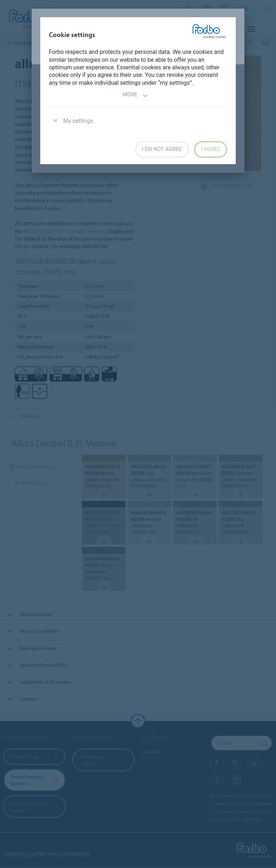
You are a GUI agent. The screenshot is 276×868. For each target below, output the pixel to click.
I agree (211, 149)
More (135, 95)
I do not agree (162, 149)
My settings (71, 121)
